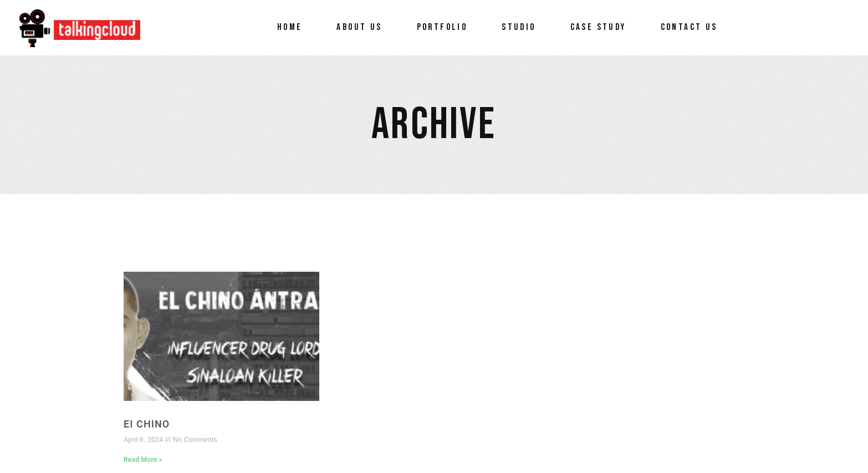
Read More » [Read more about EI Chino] (143, 460)
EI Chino (147, 424)
